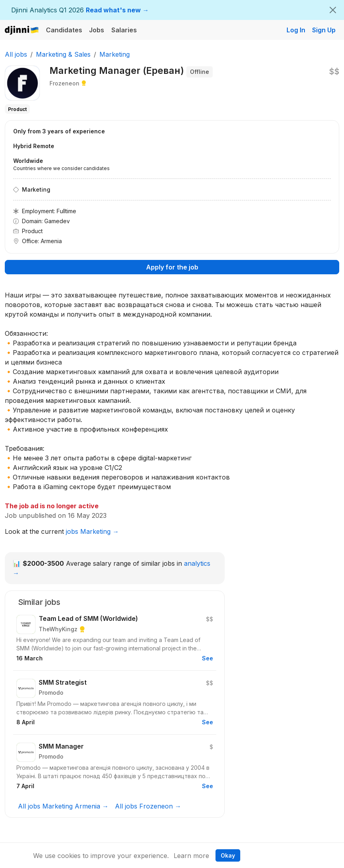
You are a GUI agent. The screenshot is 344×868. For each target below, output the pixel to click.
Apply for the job (172, 267)
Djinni (22, 31)
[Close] (333, 10)
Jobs (97, 30)
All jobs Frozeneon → (148, 806)
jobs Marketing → (92, 531)
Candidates (64, 30)
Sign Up (324, 30)
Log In (296, 30)
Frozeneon (64, 83)
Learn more (191, 856)
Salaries (124, 30)
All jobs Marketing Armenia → (63, 806)
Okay (228, 855)
